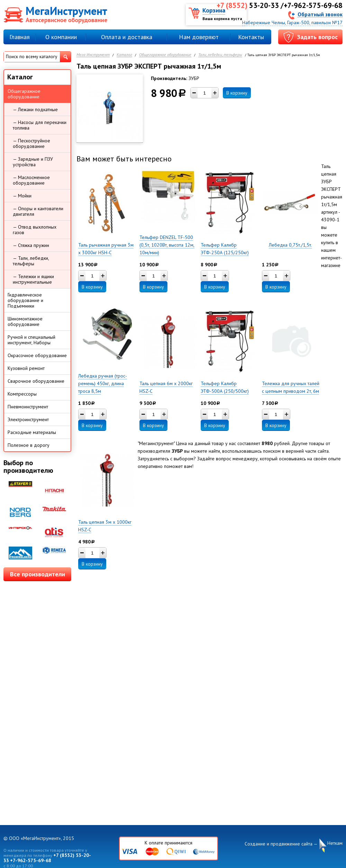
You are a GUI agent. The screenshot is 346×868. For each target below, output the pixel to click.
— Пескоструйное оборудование (31, 143)
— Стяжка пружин (31, 245)
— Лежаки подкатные (35, 109)
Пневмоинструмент (28, 407)
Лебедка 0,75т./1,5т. (290, 245)
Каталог (124, 55)
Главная (20, 37)
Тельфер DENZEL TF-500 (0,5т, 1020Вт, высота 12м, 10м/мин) (167, 245)
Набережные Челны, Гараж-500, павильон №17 (292, 23)
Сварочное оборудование (36, 381)
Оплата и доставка (127, 37)
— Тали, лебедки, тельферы (31, 261)
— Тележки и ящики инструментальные (33, 279)
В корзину (237, 93)
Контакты (251, 37)
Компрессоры (22, 394)
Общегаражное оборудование (165, 55)
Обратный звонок (320, 14)
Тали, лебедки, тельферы (220, 55)
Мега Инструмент (93, 55)
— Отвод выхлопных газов (35, 230)
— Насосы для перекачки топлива (40, 125)
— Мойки (22, 196)
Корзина (214, 10)
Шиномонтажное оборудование (25, 321)
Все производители (38, 574)
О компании (61, 37)
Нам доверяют (199, 37)
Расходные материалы (32, 432)
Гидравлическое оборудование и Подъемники (25, 300)
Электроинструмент (28, 419)
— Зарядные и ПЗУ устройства (33, 162)
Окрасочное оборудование (37, 355)
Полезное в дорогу (29, 445)
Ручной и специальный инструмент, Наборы (31, 340)
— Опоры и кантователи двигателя (38, 211)
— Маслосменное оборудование (31, 180)
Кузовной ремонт (26, 368)
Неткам (335, 843)
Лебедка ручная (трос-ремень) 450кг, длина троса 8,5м (103, 383)
